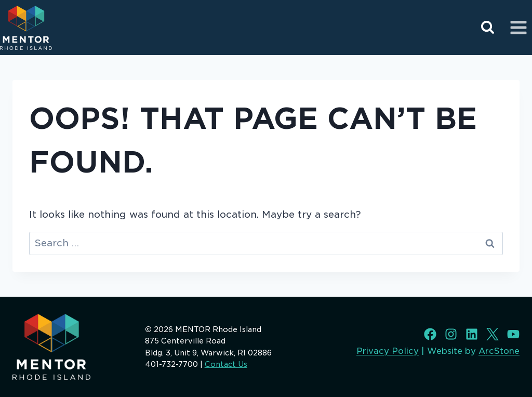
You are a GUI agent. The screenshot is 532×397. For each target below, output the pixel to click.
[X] (493, 334)
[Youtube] (513, 334)
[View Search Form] (488, 28)
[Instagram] (451, 334)
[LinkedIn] (472, 334)
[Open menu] (518, 27)
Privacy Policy (388, 351)
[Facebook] (430, 334)
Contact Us (226, 364)
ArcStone (499, 351)
